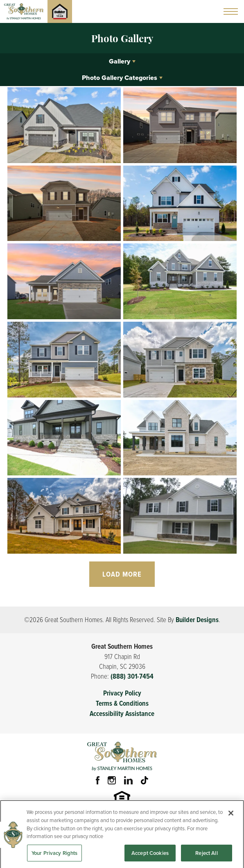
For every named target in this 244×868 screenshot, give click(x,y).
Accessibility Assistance (122, 714)
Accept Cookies (150, 856)
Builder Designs (197, 620)
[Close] (231, 816)
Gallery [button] (120, 61)
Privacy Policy (122, 693)
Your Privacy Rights (54, 856)
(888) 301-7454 (132, 676)
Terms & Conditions (122, 703)
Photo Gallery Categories (120, 78)
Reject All (206, 856)
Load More (122, 574)
